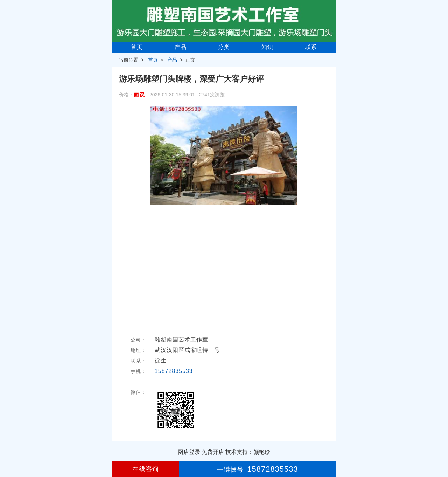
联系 (311, 47)
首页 (137, 47)
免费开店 (213, 452)
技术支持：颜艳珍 (248, 452)
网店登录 (189, 452)
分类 (224, 47)
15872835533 (174, 371)
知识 (267, 47)
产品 (181, 47)
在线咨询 (146, 469)
